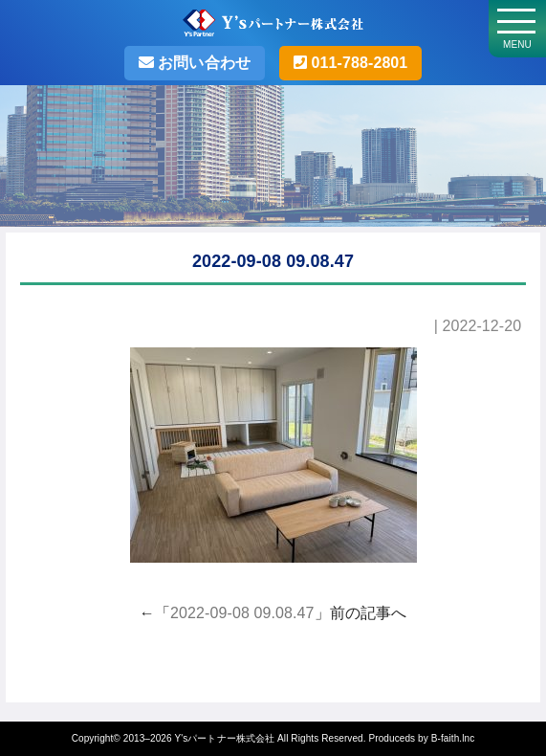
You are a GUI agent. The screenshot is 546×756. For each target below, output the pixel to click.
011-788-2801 (357, 63)
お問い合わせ (202, 63)
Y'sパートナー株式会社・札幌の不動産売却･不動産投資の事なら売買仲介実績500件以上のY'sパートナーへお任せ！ (273, 26)
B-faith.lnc (453, 738)
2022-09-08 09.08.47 (242, 613)
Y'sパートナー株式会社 (224, 738)
